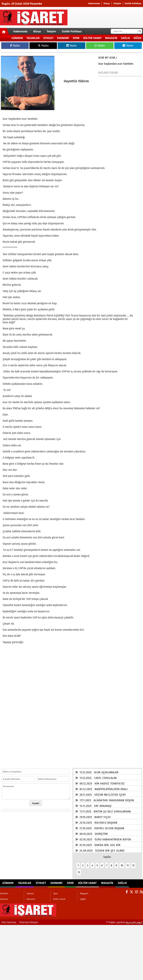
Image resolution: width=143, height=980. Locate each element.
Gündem (17, 38)
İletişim (117, 3)
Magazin (111, 38)
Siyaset (48, 38)
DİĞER (137, 38)
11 (128, 863)
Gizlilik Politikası (133, 3)
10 (122, 863)
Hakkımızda (94, 3)
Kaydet (36, 801)
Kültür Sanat (92, 38)
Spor (76, 38)
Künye (107, 3)
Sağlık (125, 38)
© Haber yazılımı (125, 920)
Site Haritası (9, 920)
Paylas (15, 46)
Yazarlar (33, 38)
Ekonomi (63, 38)
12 (133, 863)
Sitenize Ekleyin (29, 920)
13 (79, 870)
